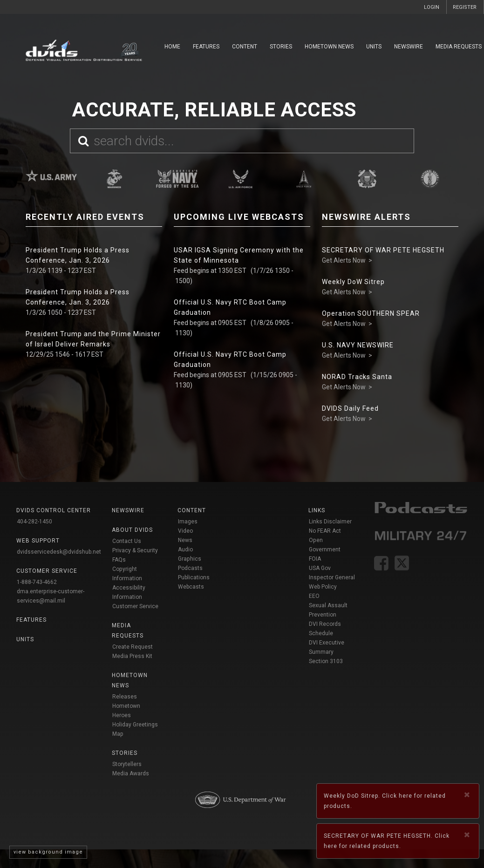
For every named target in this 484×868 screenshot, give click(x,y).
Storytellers (127, 764)
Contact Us (127, 541)
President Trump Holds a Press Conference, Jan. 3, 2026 (78, 255)
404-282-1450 (34, 522)
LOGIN (432, 7)
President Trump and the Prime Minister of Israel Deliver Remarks (93, 339)
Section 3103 (326, 661)
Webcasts (191, 587)
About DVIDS (132, 530)
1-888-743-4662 (37, 582)
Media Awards (131, 773)
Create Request (133, 647)
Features (206, 47)
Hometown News (329, 47)
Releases (125, 697)
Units (374, 47)
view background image (48, 852)
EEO (314, 596)
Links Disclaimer (330, 522)
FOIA (315, 559)
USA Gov (320, 568)
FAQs (119, 560)
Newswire (409, 47)
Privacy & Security (135, 550)
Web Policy (323, 587)
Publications (194, 577)
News (185, 540)
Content (245, 47)
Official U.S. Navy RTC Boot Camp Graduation (230, 307)
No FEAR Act (325, 531)
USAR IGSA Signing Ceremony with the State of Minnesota (239, 255)
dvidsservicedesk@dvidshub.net (59, 552)
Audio (185, 549)
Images (188, 522)
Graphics (190, 559)
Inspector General (332, 577)
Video (185, 531)
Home (172, 47)
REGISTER (465, 7)
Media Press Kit (132, 656)
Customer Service (135, 606)
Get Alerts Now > (347, 260)
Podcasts (190, 568)
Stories (281, 47)
